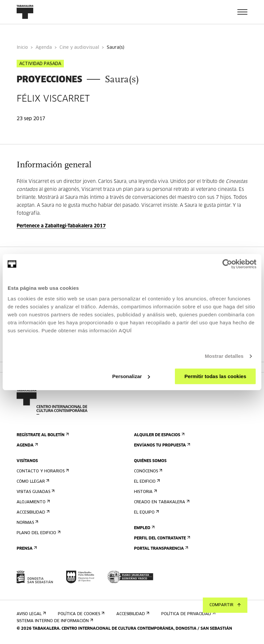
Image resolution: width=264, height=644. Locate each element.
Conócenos (147, 471)
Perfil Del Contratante (161, 538)
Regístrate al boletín (42, 435)
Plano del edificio (38, 533)
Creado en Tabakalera (161, 502)
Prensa (26, 549)
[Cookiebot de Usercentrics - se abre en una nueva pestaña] (227, 264)
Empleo (144, 528)
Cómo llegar (32, 482)
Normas (27, 523)
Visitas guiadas (35, 492)
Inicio (22, 48)
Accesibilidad (32, 512)
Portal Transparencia (160, 549)
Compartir (225, 605)
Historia (145, 492)
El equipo (146, 512)
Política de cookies (80, 614)
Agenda (44, 48)
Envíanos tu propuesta (161, 445)
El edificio (146, 482)
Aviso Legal (31, 614)
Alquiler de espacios (159, 435)
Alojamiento (33, 502)
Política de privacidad (188, 614)
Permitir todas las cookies (215, 376)
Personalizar (131, 376)
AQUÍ (125, 330)
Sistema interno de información (54, 621)
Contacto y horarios (42, 471)
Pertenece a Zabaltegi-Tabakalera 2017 (61, 226)
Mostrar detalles (224, 356)
